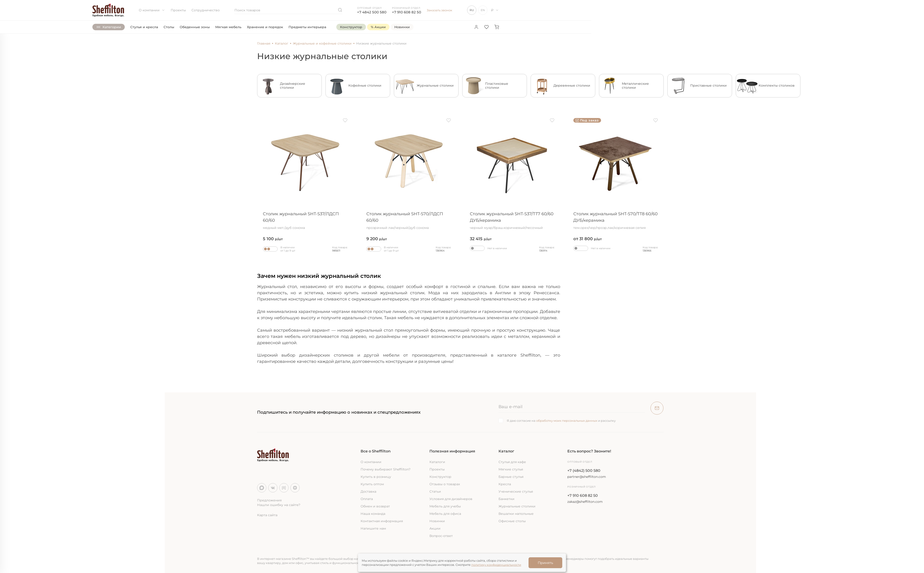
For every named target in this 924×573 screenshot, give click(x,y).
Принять (545, 563)
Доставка (368, 491)
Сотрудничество (206, 10)
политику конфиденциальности (496, 565)
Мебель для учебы (445, 506)
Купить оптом (372, 484)
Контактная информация (382, 521)
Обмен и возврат (375, 506)
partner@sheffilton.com (587, 477)
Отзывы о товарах (445, 484)
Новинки (437, 521)
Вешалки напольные (516, 514)
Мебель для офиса (445, 514)
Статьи (435, 491)
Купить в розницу (376, 477)
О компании (152, 10)
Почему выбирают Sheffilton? (386, 469)
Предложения (269, 500)
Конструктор (440, 477)
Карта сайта (267, 515)
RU (472, 10)
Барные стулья (511, 477)
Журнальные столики (517, 506)
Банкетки (506, 499)
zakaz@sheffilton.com (585, 502)
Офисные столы (512, 521)
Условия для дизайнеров (451, 499)
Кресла (505, 484)
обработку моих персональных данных (567, 421)
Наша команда (373, 514)
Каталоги (437, 462)
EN (483, 10)
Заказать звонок (439, 10)
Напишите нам (373, 528)
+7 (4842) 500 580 (584, 471)
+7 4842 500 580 (372, 12)
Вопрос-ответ (441, 536)
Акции (435, 528)
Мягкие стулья (511, 469)
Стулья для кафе (512, 462)
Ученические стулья (516, 491)
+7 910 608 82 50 (407, 12)
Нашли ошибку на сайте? (279, 505)
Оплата (367, 499)
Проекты (178, 10)
